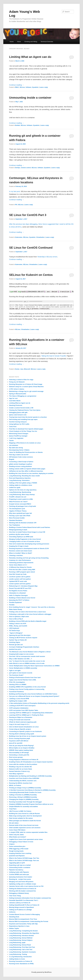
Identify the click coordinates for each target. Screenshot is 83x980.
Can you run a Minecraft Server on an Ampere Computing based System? (34, 696)
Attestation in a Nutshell (17, 593)
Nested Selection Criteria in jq (19, 771)
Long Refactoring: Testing (18, 954)
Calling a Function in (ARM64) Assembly (23, 795)
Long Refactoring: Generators (19, 480)
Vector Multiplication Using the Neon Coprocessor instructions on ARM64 (34, 666)
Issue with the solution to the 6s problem (23, 764)
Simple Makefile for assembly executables (23, 807)
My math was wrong (16, 448)
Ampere (12, 844)
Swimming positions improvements (21, 563)
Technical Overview (47, 42)
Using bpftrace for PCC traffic (19, 424)
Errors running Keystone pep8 (19, 738)
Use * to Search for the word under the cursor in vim (27, 661)
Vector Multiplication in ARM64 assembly (23, 668)
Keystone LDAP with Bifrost (19, 741)
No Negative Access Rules (18, 591)
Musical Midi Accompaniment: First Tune (23, 919)
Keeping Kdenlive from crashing (20, 853)
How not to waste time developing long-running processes (29, 544)
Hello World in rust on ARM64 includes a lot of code (27, 663)
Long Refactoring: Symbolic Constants (22, 952)
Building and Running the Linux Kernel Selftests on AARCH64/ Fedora (33, 694)
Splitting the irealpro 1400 (18, 701)
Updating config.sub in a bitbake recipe (23, 884)
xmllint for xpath (15, 488)
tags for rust (13, 398)
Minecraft (27, 369)
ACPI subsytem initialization (19, 708)
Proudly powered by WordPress (41, 972)
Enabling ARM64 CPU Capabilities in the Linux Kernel (27, 687)
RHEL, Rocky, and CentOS (18, 626)
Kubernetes (19, 237)
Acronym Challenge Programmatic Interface (24, 647)
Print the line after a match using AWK (22, 570)
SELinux (22, 87)
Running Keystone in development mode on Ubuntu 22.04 (29, 548)
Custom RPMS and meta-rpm (19, 874)
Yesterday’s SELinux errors (47, 257)
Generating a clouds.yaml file (19, 755)
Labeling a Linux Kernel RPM (19, 699)
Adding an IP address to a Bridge (20, 910)
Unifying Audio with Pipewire (19, 872)
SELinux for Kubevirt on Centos (31, 275)
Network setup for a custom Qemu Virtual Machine (26, 387)
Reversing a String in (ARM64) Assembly (23, 797)
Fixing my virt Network (17, 382)
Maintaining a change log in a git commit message (26, 391)
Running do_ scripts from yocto (20, 879)
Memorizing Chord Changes (19, 434)
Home (12, 42)
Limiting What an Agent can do (30, 57)
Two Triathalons (15, 525)
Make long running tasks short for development (25, 816)
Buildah (18, 125)
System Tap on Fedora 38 (18, 640)
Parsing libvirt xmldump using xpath (22, 734)
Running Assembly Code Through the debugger (25, 802)
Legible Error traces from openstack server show (26, 839)
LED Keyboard (14, 628)
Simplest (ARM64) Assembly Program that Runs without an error (31, 804)
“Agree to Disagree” (16, 633)
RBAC (17, 87)
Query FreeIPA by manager (18, 436)
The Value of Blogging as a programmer (23, 396)
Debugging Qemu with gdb (18, 412)
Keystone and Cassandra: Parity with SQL (23, 924)
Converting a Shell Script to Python (21, 462)
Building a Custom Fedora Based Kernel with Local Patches (30, 527)
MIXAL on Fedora (15, 785)
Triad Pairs (13, 809)
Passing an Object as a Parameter (21, 717)
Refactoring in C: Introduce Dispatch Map (23, 586)
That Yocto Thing (15, 896)
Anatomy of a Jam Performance (20, 560)
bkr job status (14, 823)
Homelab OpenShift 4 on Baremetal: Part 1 (24, 900)
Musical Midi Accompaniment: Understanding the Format (29, 921)
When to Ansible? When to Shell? (21, 553)
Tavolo (11, 441)
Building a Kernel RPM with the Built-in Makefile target (28, 621)
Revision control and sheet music (21, 551)
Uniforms (12, 912)
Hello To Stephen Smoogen (18, 595)
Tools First (13, 427)
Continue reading (16, 85)
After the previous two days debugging (23, 224)
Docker (17, 369)
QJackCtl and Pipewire (17, 856)
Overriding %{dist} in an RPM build (21, 537)
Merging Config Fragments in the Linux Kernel (25, 539)
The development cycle (17, 509)
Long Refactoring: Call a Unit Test (21, 950)
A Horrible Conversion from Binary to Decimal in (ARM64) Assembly (32, 790)
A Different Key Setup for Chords (20, 567)
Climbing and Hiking (31, 42)
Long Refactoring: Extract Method (21, 938)
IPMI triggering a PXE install (19, 849)
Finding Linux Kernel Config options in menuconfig (27, 689)
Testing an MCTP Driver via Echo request (23, 638)
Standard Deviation (16, 520)
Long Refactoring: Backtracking (20, 492)
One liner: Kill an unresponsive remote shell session (27, 656)
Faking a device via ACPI (18, 624)
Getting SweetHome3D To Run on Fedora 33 (24, 905)
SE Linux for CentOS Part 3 (28, 215)
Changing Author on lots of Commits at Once (24, 541)
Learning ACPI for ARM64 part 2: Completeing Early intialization (31, 713)
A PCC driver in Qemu (17, 389)
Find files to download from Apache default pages (26, 429)
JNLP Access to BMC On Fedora (20, 811)
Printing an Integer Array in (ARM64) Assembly (25, 788)
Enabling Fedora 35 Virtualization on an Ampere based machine (31, 762)
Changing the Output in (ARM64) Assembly (24, 799)
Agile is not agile (15, 670)
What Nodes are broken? (18, 837)
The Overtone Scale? (16, 675)
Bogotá (12, 459)
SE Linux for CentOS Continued (31, 248)
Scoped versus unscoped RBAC (20, 504)
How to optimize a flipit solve (19, 617)
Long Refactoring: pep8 (17, 943)
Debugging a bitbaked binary (19, 893)
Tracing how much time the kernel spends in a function (28, 417)
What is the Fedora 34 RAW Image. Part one (24, 860)
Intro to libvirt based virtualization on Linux (24, 727)
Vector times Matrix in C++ (18, 565)
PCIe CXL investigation (17, 682)
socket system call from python (20, 584)
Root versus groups (16, 757)
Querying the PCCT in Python (19, 600)
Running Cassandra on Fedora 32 (21, 961)
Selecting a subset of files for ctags (21, 380)
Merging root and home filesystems (21, 882)
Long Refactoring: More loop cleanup (22, 494)
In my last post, (15, 191)
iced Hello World (15, 401)
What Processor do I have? (18, 502)
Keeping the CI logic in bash (19, 546)
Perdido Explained (15, 602)
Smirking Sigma (15, 642)
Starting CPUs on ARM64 (18, 684)
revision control (26, 168)
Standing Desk (14, 917)
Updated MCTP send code (18, 581)
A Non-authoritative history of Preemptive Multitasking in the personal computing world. (39, 703)
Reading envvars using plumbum (20, 466)
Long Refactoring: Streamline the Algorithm (24, 933)
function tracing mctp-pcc (18, 422)
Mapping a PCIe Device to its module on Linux (25, 443)
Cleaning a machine (16, 555)
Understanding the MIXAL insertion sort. (23, 781)
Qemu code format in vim (18, 415)
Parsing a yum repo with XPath (20, 516)
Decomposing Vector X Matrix (19, 450)
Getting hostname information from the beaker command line (30, 898)
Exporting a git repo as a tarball (20, 865)
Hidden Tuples (14, 928)
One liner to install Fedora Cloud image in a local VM (27, 532)
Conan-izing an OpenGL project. (20, 729)
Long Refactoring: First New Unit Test (22, 947)
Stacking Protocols (16, 405)
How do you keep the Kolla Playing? (21, 746)
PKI (16, 205)
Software (29, 87)
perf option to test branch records (21, 673)
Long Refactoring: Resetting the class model (24, 476)
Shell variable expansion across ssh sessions (25, 828)
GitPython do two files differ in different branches (26, 471)
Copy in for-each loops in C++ (19, 724)
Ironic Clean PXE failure (17, 830)
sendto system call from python (20, 579)
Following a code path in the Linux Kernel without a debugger (30, 614)
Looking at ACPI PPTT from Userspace (22, 706)
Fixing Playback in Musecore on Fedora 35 (24, 760)
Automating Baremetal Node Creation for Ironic (25, 792)
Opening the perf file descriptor (20, 635)
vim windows (14, 445)
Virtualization (40, 237)
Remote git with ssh (16, 645)
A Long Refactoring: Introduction (20, 957)
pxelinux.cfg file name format (19, 534)
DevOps (18, 168)
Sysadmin (35, 87)
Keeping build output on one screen (21, 654)
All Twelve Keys (14, 631)
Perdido (12, 605)
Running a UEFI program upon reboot (22, 572)
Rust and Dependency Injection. (20, 478)
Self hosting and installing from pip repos (23, 419)
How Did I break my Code (18, 574)
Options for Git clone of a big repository (23, 490)
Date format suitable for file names (21, 818)
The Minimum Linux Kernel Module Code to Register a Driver (30, 652)
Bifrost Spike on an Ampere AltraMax (22, 748)
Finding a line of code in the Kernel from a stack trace (27, 612)
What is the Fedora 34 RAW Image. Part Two (24, 858)
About (19, 42)
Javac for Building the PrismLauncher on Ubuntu (26, 452)
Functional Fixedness (16, 692)
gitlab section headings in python (21, 464)
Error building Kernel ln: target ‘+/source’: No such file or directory (32, 607)
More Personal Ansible (17, 518)
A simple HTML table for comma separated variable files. (28, 832)
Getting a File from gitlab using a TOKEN (23, 483)
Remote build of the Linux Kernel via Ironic (24, 825)
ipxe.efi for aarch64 (16, 743)
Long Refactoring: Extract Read (20, 945)
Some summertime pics (17, 846)
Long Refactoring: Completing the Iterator (23, 931)
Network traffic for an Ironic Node (21, 769)
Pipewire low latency (16, 870)
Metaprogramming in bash (18, 530)
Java (22, 369)
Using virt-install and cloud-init (20, 720)
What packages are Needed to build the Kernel (25, 821)
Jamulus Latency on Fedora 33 (20, 903)
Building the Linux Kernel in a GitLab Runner (24, 814)
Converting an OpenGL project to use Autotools (25, 731)
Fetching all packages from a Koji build (22, 506)
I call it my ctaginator (16, 438)
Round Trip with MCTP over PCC (20, 588)
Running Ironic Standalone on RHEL (21, 964)
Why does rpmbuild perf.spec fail (20, 513)
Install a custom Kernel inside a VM (21, 408)
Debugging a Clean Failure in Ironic (21, 842)
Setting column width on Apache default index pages (27, 469)
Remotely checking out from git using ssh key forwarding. (29, 558)
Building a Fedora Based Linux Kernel (22, 598)
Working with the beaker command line (22, 891)
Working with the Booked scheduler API (23, 523)
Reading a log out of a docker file (20, 767)
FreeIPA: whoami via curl (18, 497)
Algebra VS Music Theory (18, 511)
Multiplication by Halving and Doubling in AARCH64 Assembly (30, 776)
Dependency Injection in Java (19, 926)
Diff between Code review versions (21, 457)
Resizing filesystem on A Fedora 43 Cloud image (26, 384)
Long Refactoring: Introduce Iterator (21, 936)
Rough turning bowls (16, 851)
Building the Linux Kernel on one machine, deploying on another (31, 473)
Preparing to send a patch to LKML (21, 499)
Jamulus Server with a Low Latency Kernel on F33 (26, 886)
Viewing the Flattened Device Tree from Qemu (25, 410)
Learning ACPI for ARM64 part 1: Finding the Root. (26, 715)
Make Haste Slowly (16, 609)
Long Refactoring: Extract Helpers (21, 940)
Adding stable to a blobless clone (21, 485)
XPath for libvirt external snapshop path (23, 722)
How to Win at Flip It (16, 619)
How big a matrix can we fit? (19, 455)
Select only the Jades (16, 835)
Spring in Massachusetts (18, 394)
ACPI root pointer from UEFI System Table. (24, 710)
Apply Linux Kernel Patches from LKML (23, 680)
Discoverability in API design (19, 753)
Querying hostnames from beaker (21, 877)
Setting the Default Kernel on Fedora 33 (23, 889)
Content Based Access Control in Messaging (24, 914)
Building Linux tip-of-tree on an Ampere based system (28, 736)
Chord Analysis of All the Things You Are (23, 431)
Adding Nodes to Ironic (17, 959)
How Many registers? (16, 774)
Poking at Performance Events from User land (25, 677)
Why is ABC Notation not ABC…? (21, 659)
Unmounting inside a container (30, 98)
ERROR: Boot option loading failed (21, 750)
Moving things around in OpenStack (21, 907)
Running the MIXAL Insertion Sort (21, 783)
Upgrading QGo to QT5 (17, 863)
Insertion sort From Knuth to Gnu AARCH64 (24, 778)
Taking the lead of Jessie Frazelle (54, 356)
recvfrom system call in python (20, 577)
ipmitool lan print (15, 649)
